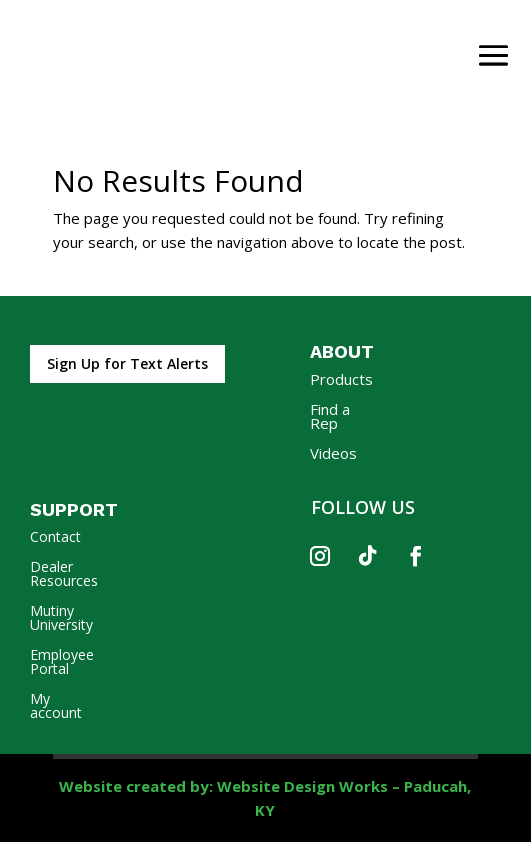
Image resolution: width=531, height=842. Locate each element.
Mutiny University (61, 619)
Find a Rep (330, 417)
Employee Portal (62, 663)
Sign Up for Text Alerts (127, 363)
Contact (55, 538)
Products (341, 380)
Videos (333, 454)
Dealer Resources (64, 575)
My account (56, 707)
